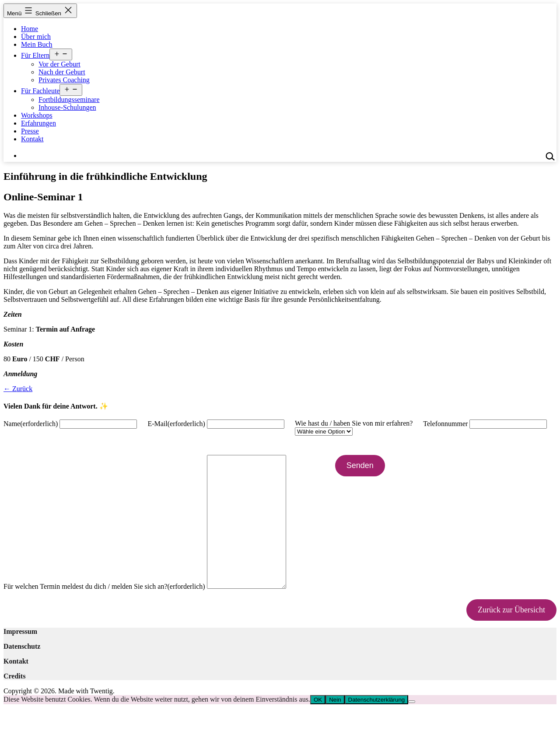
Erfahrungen (38, 123)
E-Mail (176, 424)
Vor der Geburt (59, 64)
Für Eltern (35, 55)
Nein (335, 726)
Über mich (36, 37)
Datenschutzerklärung (377, 726)
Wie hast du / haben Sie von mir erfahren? (354, 423)
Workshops (37, 115)
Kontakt (32, 139)
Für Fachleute (40, 91)
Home (30, 29)
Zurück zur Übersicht (511, 636)
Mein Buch (37, 44)
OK (318, 726)
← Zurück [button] (18, 389)
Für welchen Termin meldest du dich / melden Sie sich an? (104, 613)
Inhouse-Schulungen (67, 107)
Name (31, 424)
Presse (30, 131)
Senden (369, 465)
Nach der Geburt (62, 72)
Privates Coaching (64, 80)
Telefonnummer (445, 424)
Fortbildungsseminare (69, 100)
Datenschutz (22, 673)
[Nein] (412, 728)
